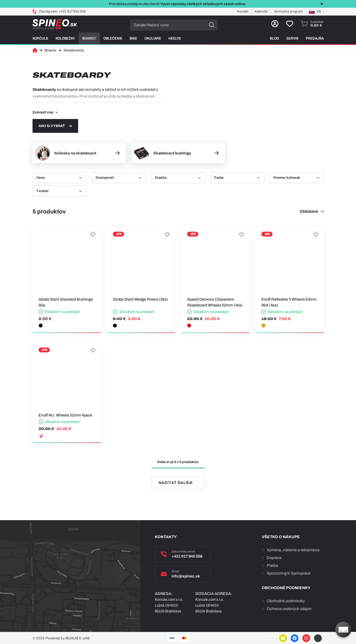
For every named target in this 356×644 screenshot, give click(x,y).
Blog (274, 38)
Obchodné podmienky (286, 601)
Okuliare (153, 38)
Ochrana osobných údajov (289, 609)
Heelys (175, 38)
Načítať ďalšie (176, 483)
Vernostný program (288, 11)
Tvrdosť (42, 191)
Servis (292, 38)
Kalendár (261, 11)
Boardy (89, 38)
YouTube (318, 638)
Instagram (306, 638)
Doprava (274, 558)
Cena (41, 178)
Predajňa (315, 38)
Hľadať (212, 25)
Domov (35, 50)
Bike (133, 38)
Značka (161, 178)
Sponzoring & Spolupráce (289, 573)
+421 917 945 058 (72, 11)
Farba (219, 178)
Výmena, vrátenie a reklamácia (293, 550)
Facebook (295, 638)
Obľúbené (309, 211)
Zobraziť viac (43, 112)
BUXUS (72, 638)
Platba (272, 565)
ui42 (86, 638)
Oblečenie (113, 38)
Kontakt (243, 11)
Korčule (40, 38)
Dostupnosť (105, 178)
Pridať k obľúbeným (93, 235)
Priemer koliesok (287, 178)
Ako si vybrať (52, 126)
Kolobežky (65, 38)
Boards (50, 50)
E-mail (283, 638)
